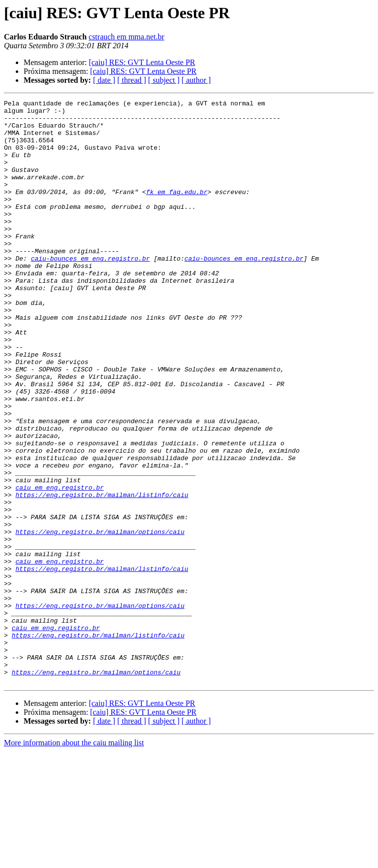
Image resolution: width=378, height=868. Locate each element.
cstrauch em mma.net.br (126, 37)
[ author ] (196, 80)
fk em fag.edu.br (177, 211)
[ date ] (104, 80)
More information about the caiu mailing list (74, 859)
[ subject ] (164, 80)
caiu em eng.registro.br (59, 566)
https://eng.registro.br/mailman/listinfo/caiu (102, 574)
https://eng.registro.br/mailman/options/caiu (100, 619)
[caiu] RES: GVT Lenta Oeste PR (142, 62)
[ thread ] (132, 80)
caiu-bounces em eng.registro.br (91, 291)
